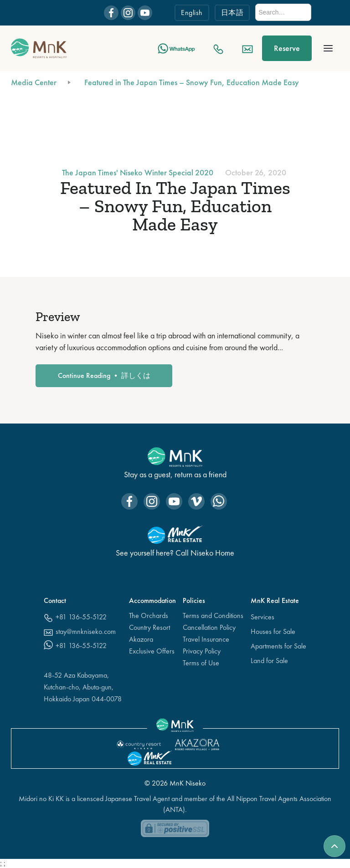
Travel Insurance (206, 639)
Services (262, 617)
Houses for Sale (273, 631)
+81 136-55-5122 (81, 617)
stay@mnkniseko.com (86, 631)
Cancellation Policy (209, 627)
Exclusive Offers (152, 651)
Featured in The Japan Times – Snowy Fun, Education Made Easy (192, 82)
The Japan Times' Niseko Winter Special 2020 (138, 172)
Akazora (141, 639)
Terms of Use (201, 663)
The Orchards (149, 615)
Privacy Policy (202, 651)
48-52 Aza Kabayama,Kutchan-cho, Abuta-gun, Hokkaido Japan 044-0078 (83, 687)
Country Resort (149, 627)
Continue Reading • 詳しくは (104, 375)
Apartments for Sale (278, 646)
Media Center (34, 82)
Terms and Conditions (213, 615)
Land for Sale (269, 661)
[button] (328, 48)
